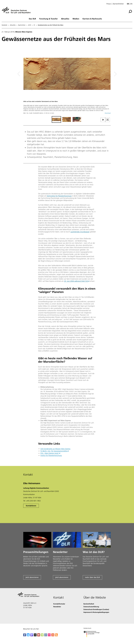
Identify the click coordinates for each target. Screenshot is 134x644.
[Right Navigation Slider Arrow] (109, 74)
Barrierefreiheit (118, 4)
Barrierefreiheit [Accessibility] (89, 604)
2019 (30, 25)
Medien (76, 19)
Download (108, 113)
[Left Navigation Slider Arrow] (26, 74)
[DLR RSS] (56, 636)
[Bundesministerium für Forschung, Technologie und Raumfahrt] (93, 639)
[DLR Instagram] (46, 636)
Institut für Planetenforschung (51, 455)
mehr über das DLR (92, 577)
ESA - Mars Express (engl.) (50, 453)
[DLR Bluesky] (28, 636)
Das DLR (32, 19)
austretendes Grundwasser (80, 232)
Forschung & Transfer (48, 19)
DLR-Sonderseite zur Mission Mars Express (55, 449)
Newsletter (57, 607)
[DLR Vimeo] (42, 636)
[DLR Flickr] (49, 636)
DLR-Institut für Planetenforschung (59, 196)
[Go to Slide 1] (56, 119)
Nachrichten (22, 25)
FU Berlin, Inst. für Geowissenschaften (54, 451)
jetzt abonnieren (32, 577)
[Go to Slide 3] (77, 119)
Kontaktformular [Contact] (59, 604)
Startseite (4, 25)
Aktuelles (65, 19)
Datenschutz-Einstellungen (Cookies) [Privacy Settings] (96, 609)
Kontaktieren (31, 506)
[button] (67, 83)
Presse (109, 4)
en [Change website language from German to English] (131, 4)
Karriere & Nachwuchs (92, 19)
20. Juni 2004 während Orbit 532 (76, 281)
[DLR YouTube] (39, 636)
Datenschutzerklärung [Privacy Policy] (91, 607)
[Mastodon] (32, 636)
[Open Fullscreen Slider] (108, 120)
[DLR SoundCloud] (53, 636)
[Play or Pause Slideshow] (103, 120)
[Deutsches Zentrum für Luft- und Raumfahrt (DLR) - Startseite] (17, 11)
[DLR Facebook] (25, 636)
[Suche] (130, 12)
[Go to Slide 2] (67, 119)
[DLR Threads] (35, 636)
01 (34, 25)
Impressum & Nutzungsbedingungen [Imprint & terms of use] (96, 612)
